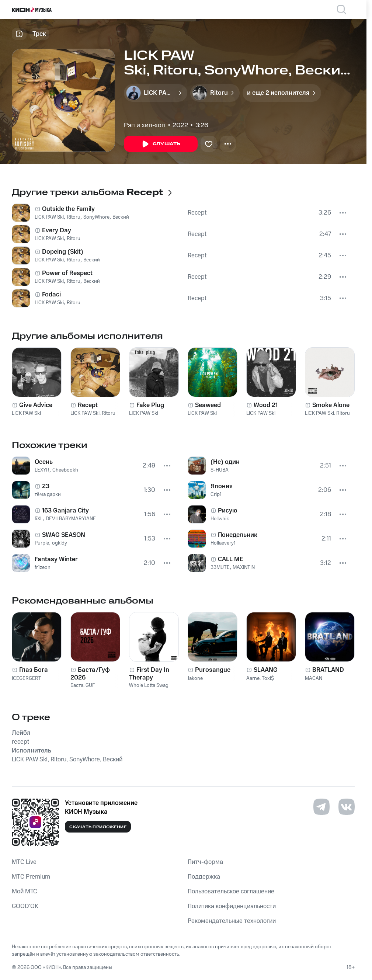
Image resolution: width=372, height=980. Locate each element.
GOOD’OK (25, 906)
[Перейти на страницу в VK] (347, 807)
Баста (77, 685)
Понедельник (238, 535)
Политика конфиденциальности (232, 906)
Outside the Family (68, 209)
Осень (44, 462)
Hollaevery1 (223, 543)
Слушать (161, 144)
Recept (197, 213)
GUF (90, 685)
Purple (42, 543)
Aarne (253, 678)
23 (46, 486)
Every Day (57, 230)
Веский (121, 217)
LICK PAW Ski (49, 217)
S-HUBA (220, 470)
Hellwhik (220, 519)
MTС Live (24, 862)
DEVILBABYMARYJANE (71, 519)
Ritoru (74, 217)
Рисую (227, 511)
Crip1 (216, 494)
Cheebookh (65, 470)
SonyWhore (96, 217)
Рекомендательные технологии (232, 921)
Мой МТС (25, 892)
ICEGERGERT (27, 678)
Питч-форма (205, 862)
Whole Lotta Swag (149, 685)
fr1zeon (43, 567)
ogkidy (60, 543)
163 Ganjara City (65, 511)
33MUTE (220, 567)
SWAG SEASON (64, 535)
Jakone (195, 678)
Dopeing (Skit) (63, 252)
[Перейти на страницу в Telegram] (321, 807)
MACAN (314, 678)
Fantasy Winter (56, 559)
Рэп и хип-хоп (145, 125)
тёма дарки (48, 494)
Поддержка (204, 877)
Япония (222, 486)
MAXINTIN (244, 567)
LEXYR (42, 470)
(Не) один (225, 462)
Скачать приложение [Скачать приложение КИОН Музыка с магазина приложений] (98, 827)
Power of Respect (67, 273)
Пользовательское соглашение (231, 892)
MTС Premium (31, 877)
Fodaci (51, 295)
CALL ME (231, 559)
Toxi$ (268, 678)
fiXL (39, 519)
